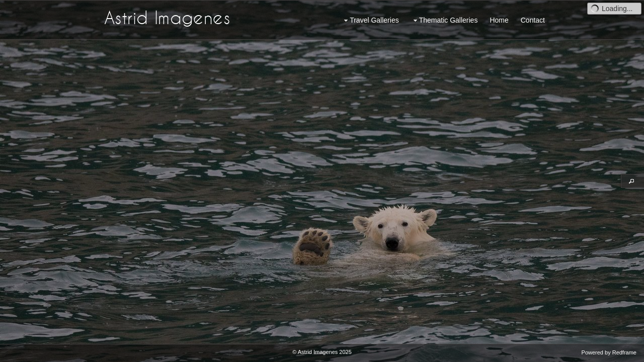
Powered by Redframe (609, 352)
